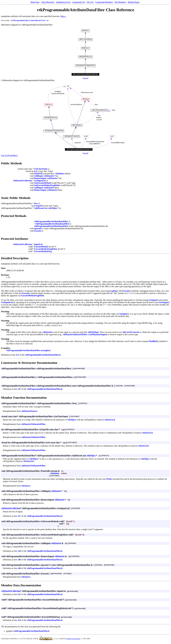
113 (17, 355)
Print (109, 479)
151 (19, 595)
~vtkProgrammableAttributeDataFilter (52, 224)
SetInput (123, 314)
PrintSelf (38, 174)
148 (19, 569)
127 (19, 516)
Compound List (79, 2)
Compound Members (104, 2)
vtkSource (26, 486)
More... (63, 16)
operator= (39, 229)
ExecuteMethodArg (43, 252)
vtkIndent (59, 174)
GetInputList (40, 181)
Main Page (35, 2)
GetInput (153, 300)
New (36, 204)
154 (19, 621)
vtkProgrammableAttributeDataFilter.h (30, 21)
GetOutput (163, 303)
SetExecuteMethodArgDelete (47, 186)
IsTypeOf (38, 206)
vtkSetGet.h (110, 420)
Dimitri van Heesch (73, 639)
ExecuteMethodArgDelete (46, 249)
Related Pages (134, 2)
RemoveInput (40, 179)
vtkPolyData (93, 333)
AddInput (39, 176)
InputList (38, 245)
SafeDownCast (41, 209)
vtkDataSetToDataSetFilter (33, 425)
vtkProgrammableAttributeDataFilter (51, 222)
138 (19, 551)
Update (114, 291)
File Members (120, 2)
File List (90, 2)
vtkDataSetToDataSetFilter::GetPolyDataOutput (85, 335)
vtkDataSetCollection (23, 181)
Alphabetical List (63, 2)
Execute (38, 231)
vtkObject (53, 209)
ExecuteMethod (41, 247)
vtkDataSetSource (29, 411)
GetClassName (41, 169)
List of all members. (9, 156)
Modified (153, 342)
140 (19, 560)
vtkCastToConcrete (131, 333)
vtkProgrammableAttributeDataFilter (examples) (28, 351)
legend (85, 79)
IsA (36, 172)
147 (19, 389)
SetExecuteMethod (43, 183)
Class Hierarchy (48, 2)
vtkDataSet (49, 176)
